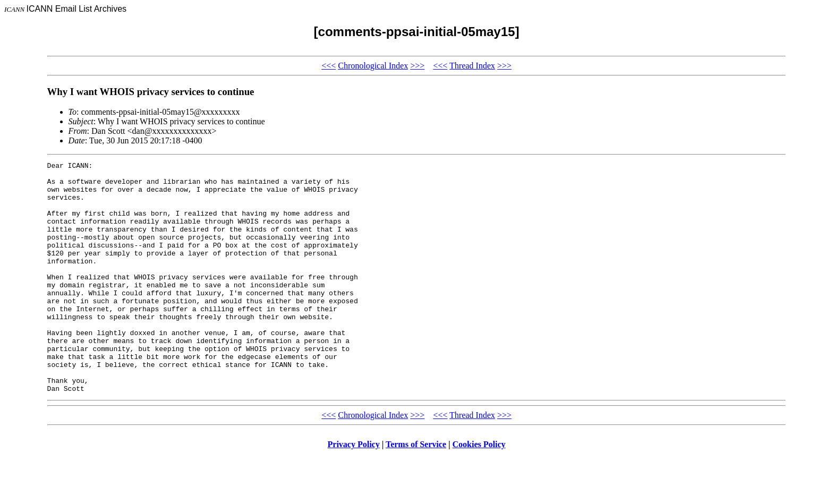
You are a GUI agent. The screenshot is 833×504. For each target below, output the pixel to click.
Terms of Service (416, 490)
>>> (417, 66)
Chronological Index (373, 66)
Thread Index (472, 66)
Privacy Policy (354, 490)
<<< (329, 66)
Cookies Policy (479, 490)
